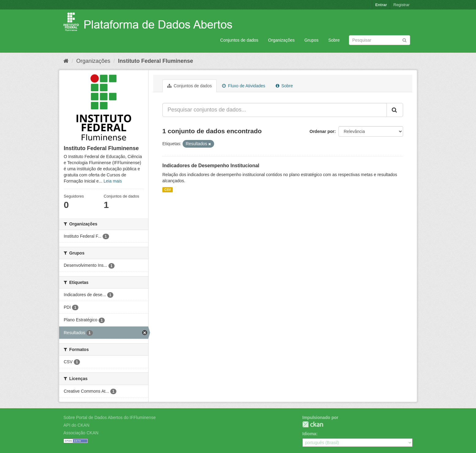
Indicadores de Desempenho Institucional (211, 166)
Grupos (312, 40)
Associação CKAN (81, 433)
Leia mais (113, 181)
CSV (168, 190)
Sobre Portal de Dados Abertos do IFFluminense (110, 417)
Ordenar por (322, 131)
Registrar (401, 5)
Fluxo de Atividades (244, 86)
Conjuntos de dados (239, 40)
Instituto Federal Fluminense (155, 61)
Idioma (309, 434)
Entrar (381, 5)
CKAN (313, 424)
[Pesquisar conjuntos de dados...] (275, 110)
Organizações (281, 40)
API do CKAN (76, 425)
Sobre (334, 40)
